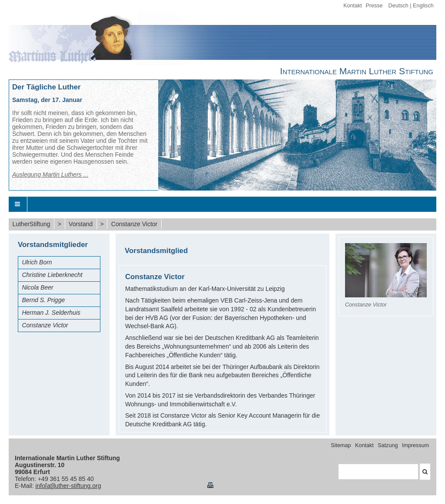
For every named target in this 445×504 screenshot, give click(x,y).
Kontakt (353, 6)
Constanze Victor (134, 224)
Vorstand (81, 224)
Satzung (388, 445)
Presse (374, 6)
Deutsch (399, 6)
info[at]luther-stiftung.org (68, 486)
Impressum (415, 445)
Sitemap (341, 445)
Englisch (423, 6)
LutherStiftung (31, 224)
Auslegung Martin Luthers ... (50, 175)
